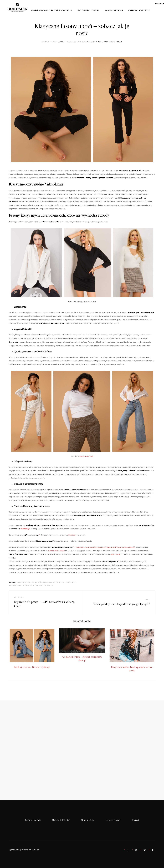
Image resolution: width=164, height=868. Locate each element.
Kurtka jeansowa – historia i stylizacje (32, 667)
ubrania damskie (86, 456)
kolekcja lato (50, 582)
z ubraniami (53, 551)
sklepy (119, 42)
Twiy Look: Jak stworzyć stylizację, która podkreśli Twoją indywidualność (105, 547)
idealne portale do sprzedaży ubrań (97, 42)
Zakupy (61, 551)
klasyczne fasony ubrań (28, 582)
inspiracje (73, 535)
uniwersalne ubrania (20, 585)
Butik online (116, 554)
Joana (62, 42)
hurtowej (25, 529)
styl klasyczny (67, 582)
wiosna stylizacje (43, 585)
